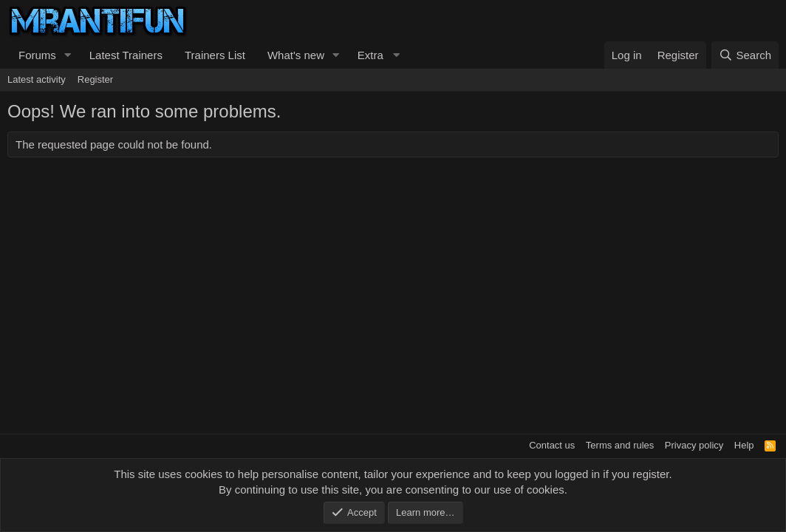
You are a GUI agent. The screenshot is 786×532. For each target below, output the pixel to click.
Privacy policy (694, 445)
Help (744, 445)
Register (95, 79)
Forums (37, 55)
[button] (68, 55)
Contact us (552, 445)
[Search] (745, 55)
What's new (296, 55)
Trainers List (215, 55)
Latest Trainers (126, 55)
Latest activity (37, 79)
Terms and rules (620, 445)
